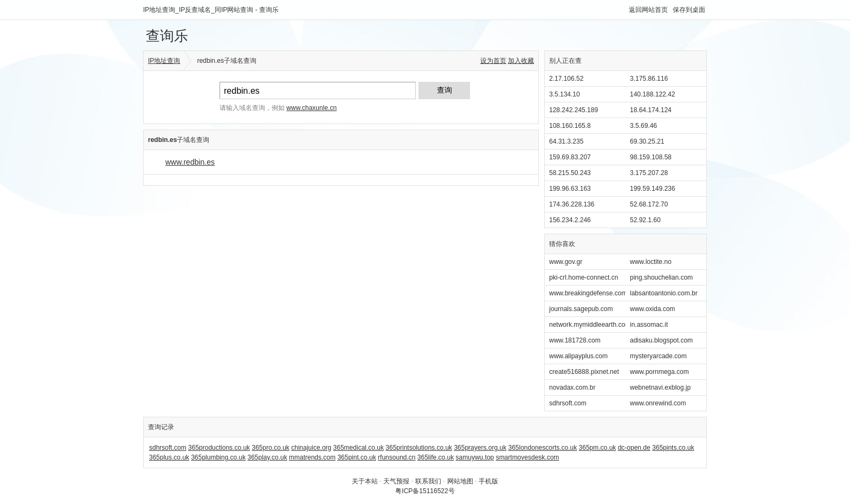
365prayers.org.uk (480, 448)
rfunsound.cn (397, 457)
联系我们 (428, 481)
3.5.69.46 (643, 126)
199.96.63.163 (570, 189)
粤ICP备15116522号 (425, 491)
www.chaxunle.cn (311, 108)
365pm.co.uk (598, 448)
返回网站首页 (648, 10)
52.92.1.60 (645, 220)
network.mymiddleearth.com (590, 325)
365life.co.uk (436, 457)
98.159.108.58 (651, 157)
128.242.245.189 (574, 110)
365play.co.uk (267, 457)
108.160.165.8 (570, 126)
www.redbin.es (190, 162)
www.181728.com (575, 340)
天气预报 (396, 481)
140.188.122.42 (652, 94)
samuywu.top (475, 457)
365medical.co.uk (359, 448)
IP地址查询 (164, 61)
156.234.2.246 (570, 220)
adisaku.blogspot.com (661, 340)
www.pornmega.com (659, 372)
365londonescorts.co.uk (543, 448)
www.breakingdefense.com (588, 293)
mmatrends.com (312, 457)
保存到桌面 (689, 10)
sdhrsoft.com (568, 403)
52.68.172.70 (649, 204)
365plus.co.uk (169, 457)
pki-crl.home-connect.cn (584, 277)
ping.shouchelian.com (661, 277)
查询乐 (167, 36)
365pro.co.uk (270, 448)
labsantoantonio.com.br (664, 293)
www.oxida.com (652, 309)
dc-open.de (634, 448)
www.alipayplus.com (578, 356)
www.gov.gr (566, 262)
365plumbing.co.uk (218, 457)
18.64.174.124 (651, 110)
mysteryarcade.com (658, 356)
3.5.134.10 (565, 94)
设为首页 (493, 61)
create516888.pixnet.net (584, 372)
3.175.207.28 (649, 173)
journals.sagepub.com (581, 309)
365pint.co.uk (356, 457)
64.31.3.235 (566, 141)
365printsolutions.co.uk (419, 448)
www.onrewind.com (658, 403)
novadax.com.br (572, 387)
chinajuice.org (311, 448)
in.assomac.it (649, 325)
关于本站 (365, 481)
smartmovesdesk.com (528, 457)
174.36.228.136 (572, 204)
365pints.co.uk (673, 448)
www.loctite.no (651, 262)
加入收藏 (521, 61)
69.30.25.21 (647, 141)
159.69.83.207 (570, 157)
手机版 (488, 481)
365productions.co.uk (219, 448)
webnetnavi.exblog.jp (660, 387)
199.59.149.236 (652, 189)
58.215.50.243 (570, 173)
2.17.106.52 (566, 79)
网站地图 (460, 481)
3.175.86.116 (649, 79)
